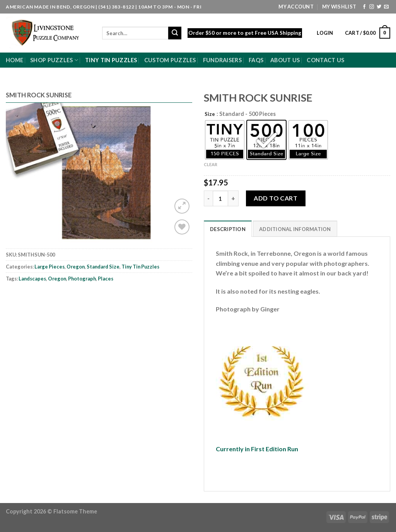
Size (210, 114)
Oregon (76, 267)
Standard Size (103, 267)
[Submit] (175, 33)
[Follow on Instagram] (372, 7)
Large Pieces (49, 267)
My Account (296, 7)
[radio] (225, 140)
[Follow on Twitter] (379, 7)
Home (15, 60)
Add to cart (276, 198)
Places (106, 279)
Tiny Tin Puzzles (111, 60)
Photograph (82, 279)
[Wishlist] (182, 227)
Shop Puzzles (54, 60)
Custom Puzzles (170, 60)
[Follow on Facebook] (364, 7)
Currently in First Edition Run (257, 449)
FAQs (256, 60)
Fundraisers (222, 60)
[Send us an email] (386, 7)
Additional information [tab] (295, 229)
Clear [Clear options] (211, 164)
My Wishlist (339, 7)
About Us (285, 60)
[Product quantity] (220, 198)
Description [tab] (228, 229)
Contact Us (325, 60)
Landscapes (32, 279)
